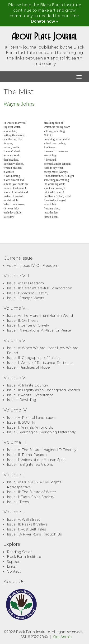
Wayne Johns (19, 104)
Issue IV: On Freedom (25, 283)
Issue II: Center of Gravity (28, 325)
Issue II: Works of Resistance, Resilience (40, 363)
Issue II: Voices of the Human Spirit (36, 460)
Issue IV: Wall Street (23, 520)
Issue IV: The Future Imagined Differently (42, 450)
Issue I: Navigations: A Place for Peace (39, 330)
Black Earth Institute (24, 557)
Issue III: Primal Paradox (27, 455)
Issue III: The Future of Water (31, 492)
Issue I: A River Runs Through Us (34, 534)
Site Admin (62, 637)
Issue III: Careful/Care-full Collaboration (40, 288)
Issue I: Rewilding (21, 400)
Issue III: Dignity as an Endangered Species (43, 390)
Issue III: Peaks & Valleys (27, 524)
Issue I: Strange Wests (25, 298)
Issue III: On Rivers (23, 321)
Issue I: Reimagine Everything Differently (41, 432)
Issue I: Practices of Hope (28, 367)
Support (14, 562)
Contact (14, 571)
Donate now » (44, 21)
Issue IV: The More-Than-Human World (40, 316)
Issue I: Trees (18, 502)
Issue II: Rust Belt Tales (26, 529)
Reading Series (19, 552)
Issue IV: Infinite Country (28, 385)
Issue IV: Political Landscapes (31, 418)
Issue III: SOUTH (21, 422)
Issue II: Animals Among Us (30, 427)
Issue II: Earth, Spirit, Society (30, 497)
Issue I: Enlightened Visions (30, 465)
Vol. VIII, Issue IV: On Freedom (33, 266)
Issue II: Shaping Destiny (28, 293)
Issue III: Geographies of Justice (34, 358)
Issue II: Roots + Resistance (30, 395)
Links (11, 566)
